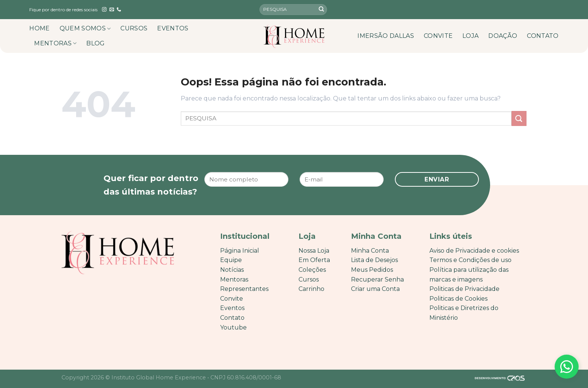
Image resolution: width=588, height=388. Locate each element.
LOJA (470, 36)
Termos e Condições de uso (470, 260)
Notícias (232, 270)
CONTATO (543, 36)
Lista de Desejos (374, 260)
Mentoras (234, 279)
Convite (232, 299)
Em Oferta (314, 260)
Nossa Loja (314, 251)
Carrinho (311, 289)
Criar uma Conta (375, 289)
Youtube (233, 327)
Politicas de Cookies (458, 299)
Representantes (244, 289)
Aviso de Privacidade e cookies (474, 251)
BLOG (95, 43)
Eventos (232, 308)
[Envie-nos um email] (112, 10)
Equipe (231, 260)
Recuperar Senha (377, 279)
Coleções (312, 270)
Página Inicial (240, 251)
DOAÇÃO (503, 36)
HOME (39, 28)
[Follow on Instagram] (104, 10)
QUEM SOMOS (85, 28)
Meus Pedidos (372, 270)
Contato (232, 318)
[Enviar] (321, 10)
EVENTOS (173, 28)
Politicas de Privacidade (464, 289)
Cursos (309, 279)
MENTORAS (55, 43)
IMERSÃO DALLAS (385, 36)
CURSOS (134, 28)
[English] (543, 9)
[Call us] (119, 10)
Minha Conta (370, 251)
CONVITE (438, 36)
